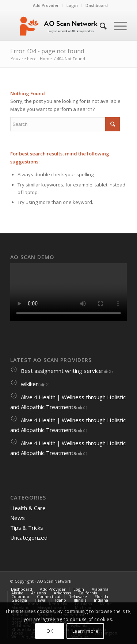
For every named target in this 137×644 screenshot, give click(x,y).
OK (50, 631)
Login (72, 5)
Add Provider (46, 5)
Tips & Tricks (27, 528)
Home (46, 59)
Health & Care (28, 508)
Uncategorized (29, 537)
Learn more (85, 631)
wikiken (30, 384)
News (18, 518)
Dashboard (97, 5)
